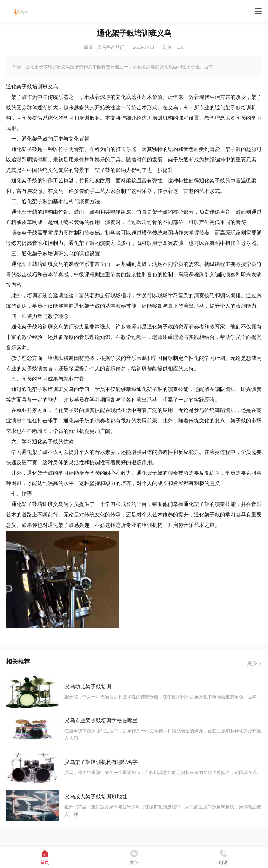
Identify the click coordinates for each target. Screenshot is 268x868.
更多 (255, 663)
